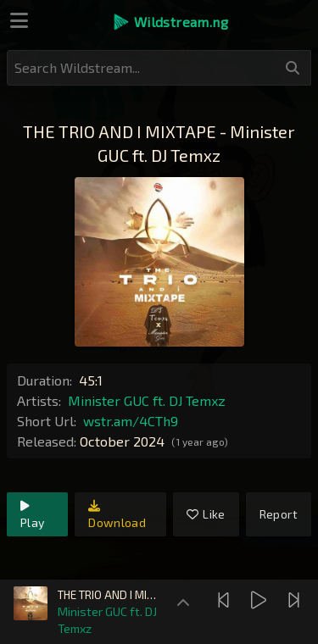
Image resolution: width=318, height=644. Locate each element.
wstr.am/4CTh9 (131, 421)
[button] (170, 22)
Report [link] (279, 514)
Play (32, 515)
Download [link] (117, 515)
